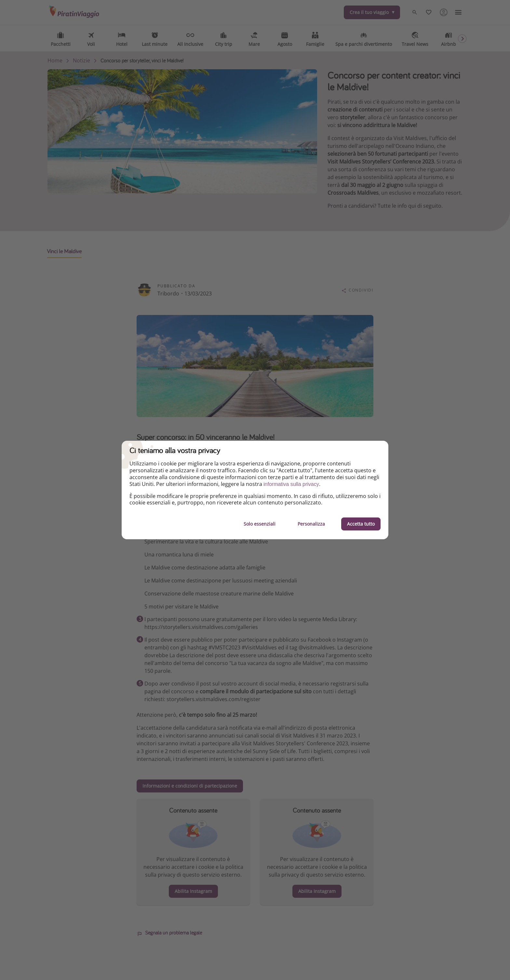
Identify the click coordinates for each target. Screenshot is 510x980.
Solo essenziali (260, 524)
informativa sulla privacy (291, 484)
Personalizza (311, 524)
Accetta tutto (361, 524)
